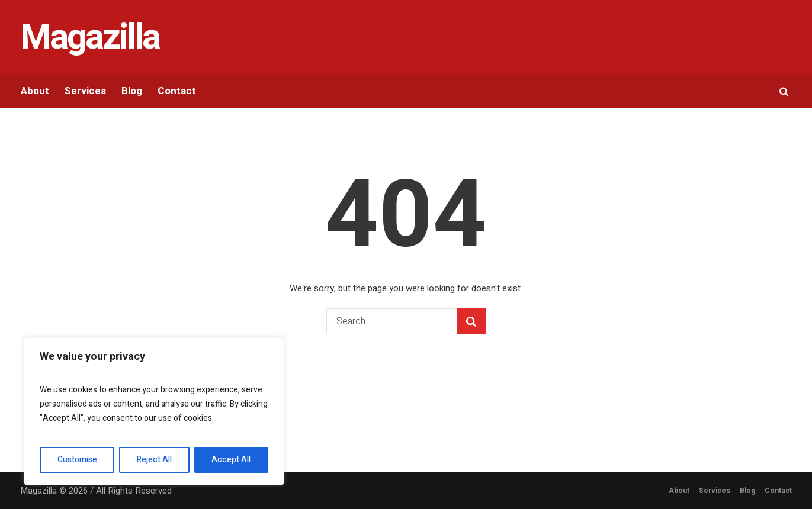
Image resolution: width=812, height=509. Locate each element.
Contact (778, 491)
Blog (747, 491)
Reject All (154, 460)
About (679, 491)
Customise (77, 460)
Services (715, 491)
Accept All (231, 460)
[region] (154, 411)
